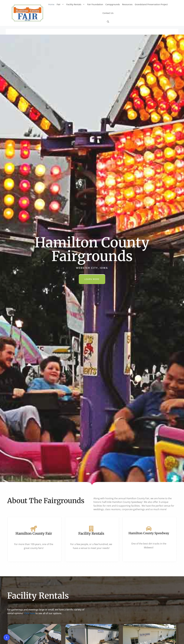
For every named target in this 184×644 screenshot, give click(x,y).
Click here (30, 613)
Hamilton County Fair (34, 533)
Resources (127, 4)
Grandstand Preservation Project (151, 4)
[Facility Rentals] (91, 529)
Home (51, 4)
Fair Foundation (95, 4)
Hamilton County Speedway (149, 533)
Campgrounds (113, 4)
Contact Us (108, 13)
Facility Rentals (76, 4)
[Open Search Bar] (108, 22)
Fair (61, 4)
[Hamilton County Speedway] (149, 529)
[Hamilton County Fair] (34, 529)
